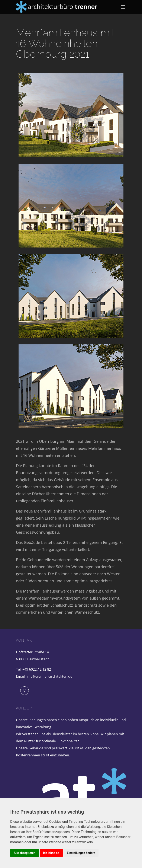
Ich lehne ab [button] (51, 853)
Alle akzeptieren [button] (25, 853)
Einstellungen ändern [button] (81, 853)
